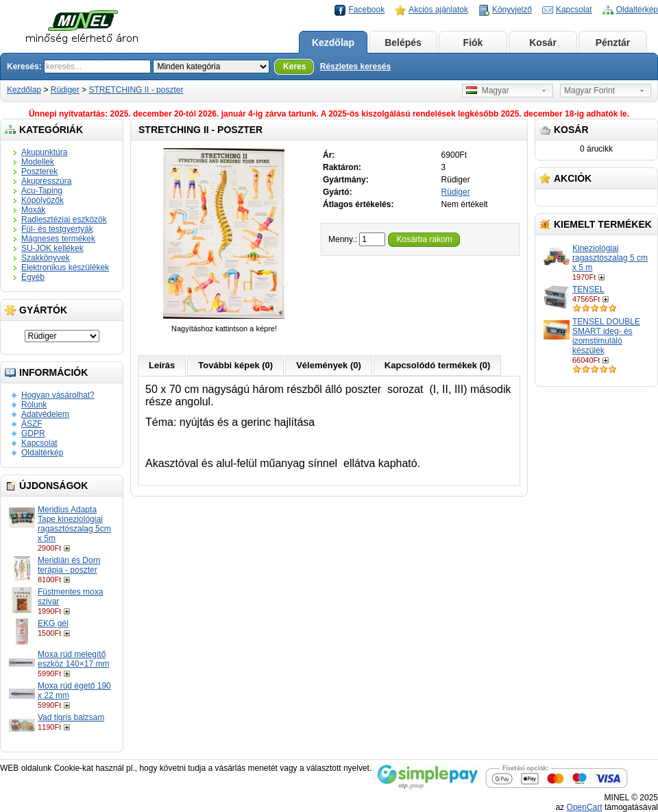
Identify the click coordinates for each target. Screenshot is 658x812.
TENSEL (588, 289)
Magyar (488, 91)
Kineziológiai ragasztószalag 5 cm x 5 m (610, 258)
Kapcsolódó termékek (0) (438, 365)
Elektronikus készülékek (65, 267)
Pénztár (613, 43)
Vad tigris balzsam (71, 717)
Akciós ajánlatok (438, 10)
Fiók (473, 43)
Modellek (38, 162)
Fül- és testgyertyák (57, 229)
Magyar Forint (589, 91)
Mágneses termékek (58, 239)
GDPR (33, 433)
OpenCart (585, 807)
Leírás (162, 365)
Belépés (403, 43)
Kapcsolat (574, 10)
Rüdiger (65, 90)
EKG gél (53, 623)
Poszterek (39, 171)
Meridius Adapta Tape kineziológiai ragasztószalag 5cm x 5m (74, 524)
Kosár (543, 43)
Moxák (33, 210)
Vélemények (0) (329, 365)
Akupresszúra (46, 181)
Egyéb (33, 277)
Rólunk (34, 405)
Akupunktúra (44, 152)
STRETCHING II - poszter (136, 90)
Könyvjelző (512, 10)
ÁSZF (32, 424)
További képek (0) (235, 365)
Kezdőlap (333, 43)
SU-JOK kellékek (52, 248)
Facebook (366, 10)
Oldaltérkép (637, 10)
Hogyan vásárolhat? (58, 395)
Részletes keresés (355, 67)
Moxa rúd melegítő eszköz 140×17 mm (73, 659)
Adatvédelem (45, 414)
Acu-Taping (42, 191)
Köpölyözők (42, 200)
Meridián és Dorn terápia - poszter (69, 565)
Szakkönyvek (46, 258)
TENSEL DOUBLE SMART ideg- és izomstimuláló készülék (606, 336)
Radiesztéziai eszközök (64, 219)
